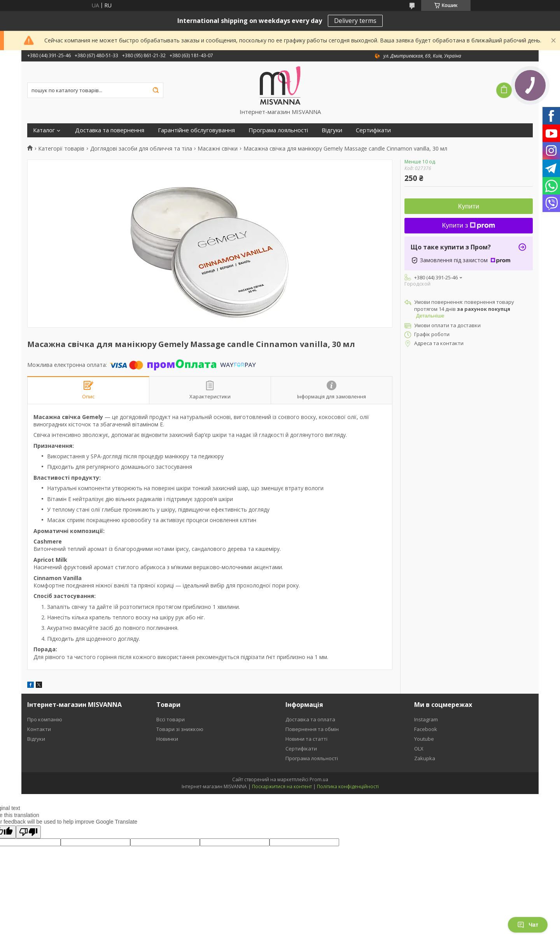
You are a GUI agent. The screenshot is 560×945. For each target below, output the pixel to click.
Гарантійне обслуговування (196, 130)
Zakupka (425, 758)
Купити (469, 206)
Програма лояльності (278, 130)
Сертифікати (373, 130)
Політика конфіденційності (348, 786)
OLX (419, 749)
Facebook (426, 729)
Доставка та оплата (310, 719)
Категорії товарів (61, 149)
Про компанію (45, 719)
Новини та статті (306, 739)
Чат (528, 925)
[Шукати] (156, 90)
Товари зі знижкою (180, 729)
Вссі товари (171, 719)
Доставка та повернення (110, 130)
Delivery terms (355, 21)
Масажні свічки (218, 149)
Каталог (44, 130)
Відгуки (332, 130)
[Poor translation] (28, 832)
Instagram (426, 719)
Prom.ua (319, 779)
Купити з (469, 225)
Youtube (424, 739)
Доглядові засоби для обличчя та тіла (141, 149)
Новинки (167, 739)
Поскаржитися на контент (282, 786)
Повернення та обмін (312, 729)
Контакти (39, 729)
